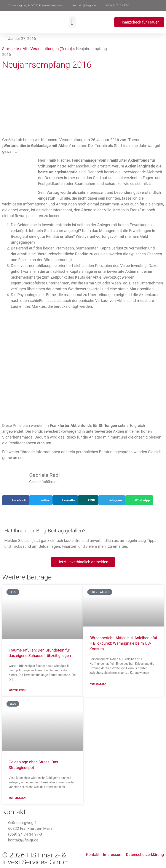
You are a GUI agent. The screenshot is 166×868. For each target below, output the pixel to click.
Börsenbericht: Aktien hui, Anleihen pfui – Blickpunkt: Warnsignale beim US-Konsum (123, 643)
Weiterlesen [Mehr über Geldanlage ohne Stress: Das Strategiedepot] (17, 798)
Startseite (10, 49)
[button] (162, 5)
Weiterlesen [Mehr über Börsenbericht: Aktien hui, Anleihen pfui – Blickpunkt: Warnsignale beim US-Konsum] (98, 684)
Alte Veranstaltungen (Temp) (47, 49)
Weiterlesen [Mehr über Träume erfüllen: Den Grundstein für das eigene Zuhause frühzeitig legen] (17, 691)
